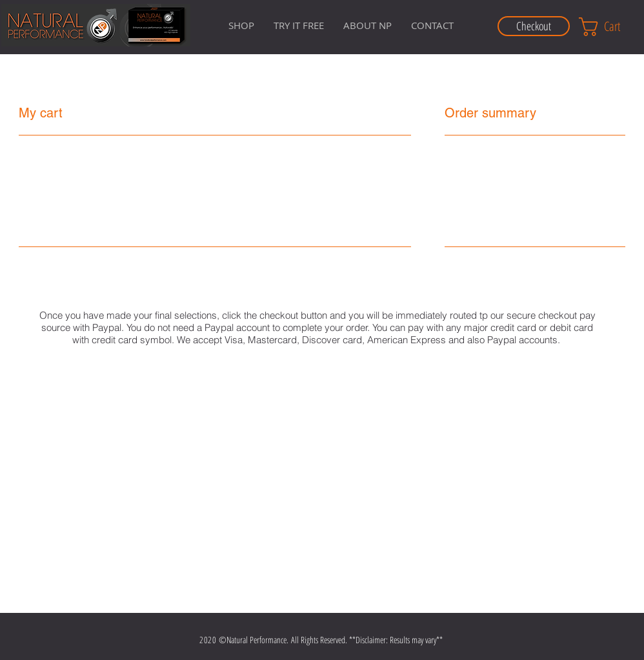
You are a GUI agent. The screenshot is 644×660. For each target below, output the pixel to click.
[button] (367, 25)
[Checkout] (534, 26)
